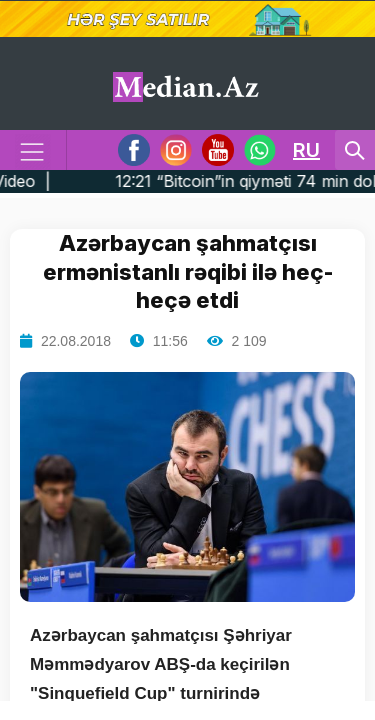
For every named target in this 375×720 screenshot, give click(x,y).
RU (306, 150)
